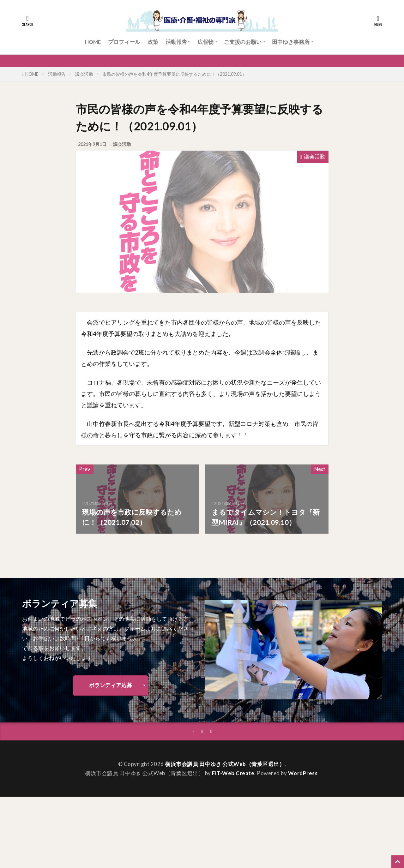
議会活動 (84, 74)
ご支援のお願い (243, 42)
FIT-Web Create (233, 773)
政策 (153, 42)
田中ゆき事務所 (291, 42)
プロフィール (124, 42)
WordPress (303, 773)
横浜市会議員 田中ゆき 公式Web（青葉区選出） (225, 764)
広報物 (205, 42)
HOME (93, 42)
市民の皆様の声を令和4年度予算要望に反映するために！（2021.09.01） (174, 74)
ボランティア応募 (111, 685)
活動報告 (176, 42)
